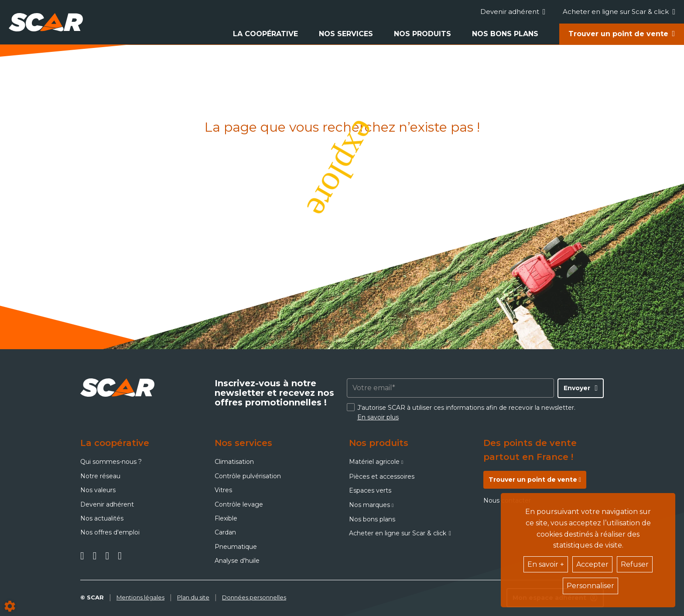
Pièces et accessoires (382, 476)
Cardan (225, 532)
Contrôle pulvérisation (248, 476)
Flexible (226, 518)
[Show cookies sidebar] (10, 606)
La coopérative (265, 34)
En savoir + (546, 564)
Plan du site (193, 597)
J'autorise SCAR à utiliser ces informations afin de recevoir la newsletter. (466, 412)
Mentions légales (140, 597)
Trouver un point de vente (618, 34)
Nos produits (422, 34)
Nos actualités (102, 518)
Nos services (346, 34)
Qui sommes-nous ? (111, 462)
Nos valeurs (98, 490)
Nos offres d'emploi (110, 532)
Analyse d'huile (237, 561)
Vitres (223, 490)
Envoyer (577, 388)
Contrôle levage (239, 504)
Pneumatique (236, 547)
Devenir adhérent (513, 12)
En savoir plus (378, 417)
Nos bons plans (505, 34)
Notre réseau (100, 476)
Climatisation (234, 462)
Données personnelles (254, 597)
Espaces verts (370, 490)
